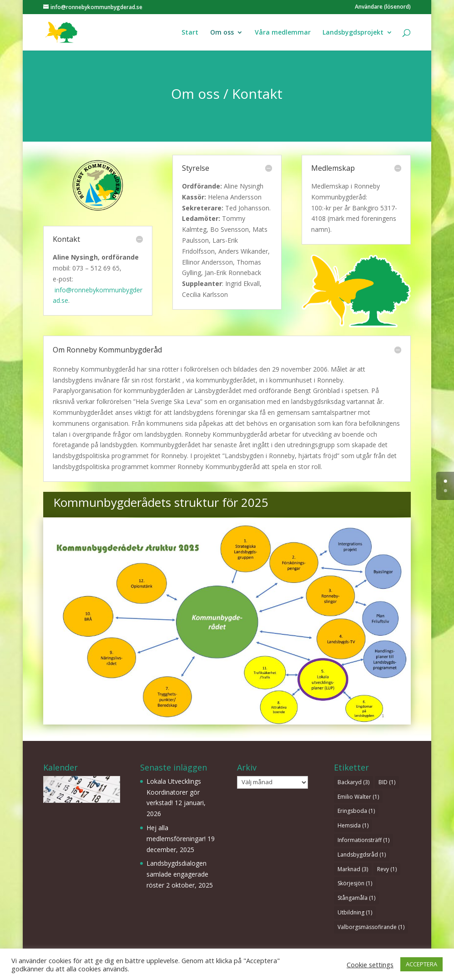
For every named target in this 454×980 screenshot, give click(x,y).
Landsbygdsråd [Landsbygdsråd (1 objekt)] (362, 855)
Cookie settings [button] (370, 965)
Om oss (222, 33)
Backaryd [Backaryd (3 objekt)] (353, 782)
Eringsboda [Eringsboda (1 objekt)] (356, 811)
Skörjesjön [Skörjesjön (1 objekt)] (355, 883)
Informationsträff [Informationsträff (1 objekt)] (363, 840)
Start (190, 33)
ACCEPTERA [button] (421, 964)
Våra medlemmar (283, 33)
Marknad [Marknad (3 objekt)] (353, 869)
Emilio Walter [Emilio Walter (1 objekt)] (358, 797)
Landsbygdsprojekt (353, 33)
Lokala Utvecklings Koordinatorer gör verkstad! (174, 792)
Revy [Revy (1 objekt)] (387, 869)
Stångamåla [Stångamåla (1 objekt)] (356, 898)
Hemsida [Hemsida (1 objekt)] (353, 825)
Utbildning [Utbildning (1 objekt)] (355, 912)
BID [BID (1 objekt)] (387, 782)
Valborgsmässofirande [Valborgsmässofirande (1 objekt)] (371, 927)
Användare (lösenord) (383, 7)
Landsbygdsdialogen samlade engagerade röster (177, 874)
